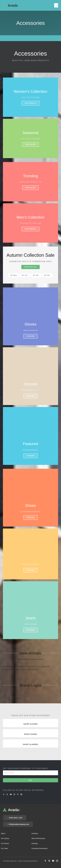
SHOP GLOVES (30, 724)
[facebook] (4, 794)
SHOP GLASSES (30, 744)
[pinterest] (18, 794)
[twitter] (7, 794)
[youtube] (11, 794)
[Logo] (11, 5)
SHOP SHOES (30, 734)
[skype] (21, 794)
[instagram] (14, 794)
